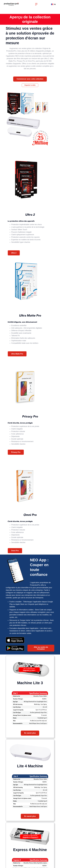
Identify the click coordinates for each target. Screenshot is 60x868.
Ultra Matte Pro (17, 354)
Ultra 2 (14, 253)
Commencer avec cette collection (30, 79)
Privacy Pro (16, 452)
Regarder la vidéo (30, 85)
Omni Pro (15, 551)
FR (53, 4)
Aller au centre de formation (41, 648)
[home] (13, 4)
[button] (36, 4)
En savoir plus (30, 733)
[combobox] (53, 4)
